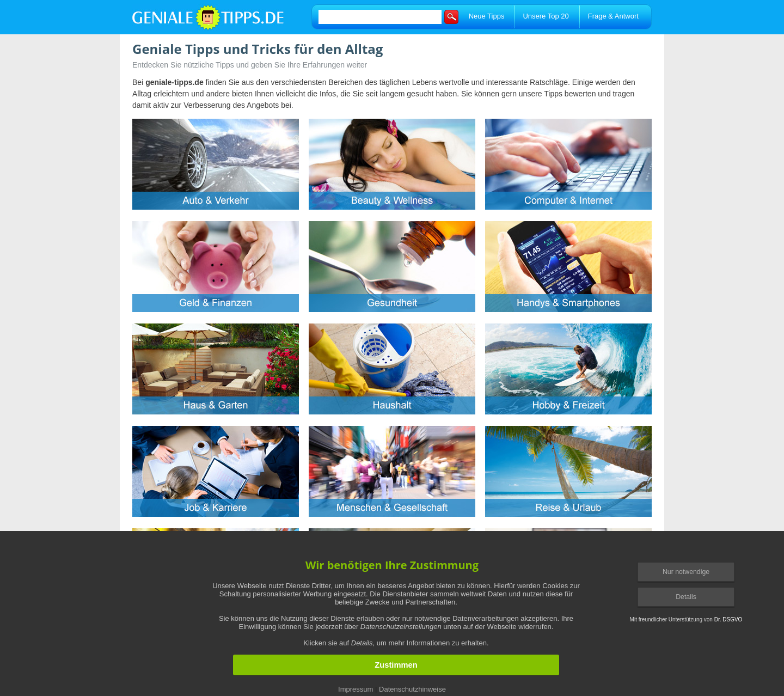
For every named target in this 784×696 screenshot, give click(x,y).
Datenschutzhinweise (412, 689)
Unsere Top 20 (546, 16)
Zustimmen (396, 665)
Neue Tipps (487, 16)
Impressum (356, 689)
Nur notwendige (686, 572)
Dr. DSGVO (728, 619)
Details (686, 597)
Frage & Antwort (613, 16)
